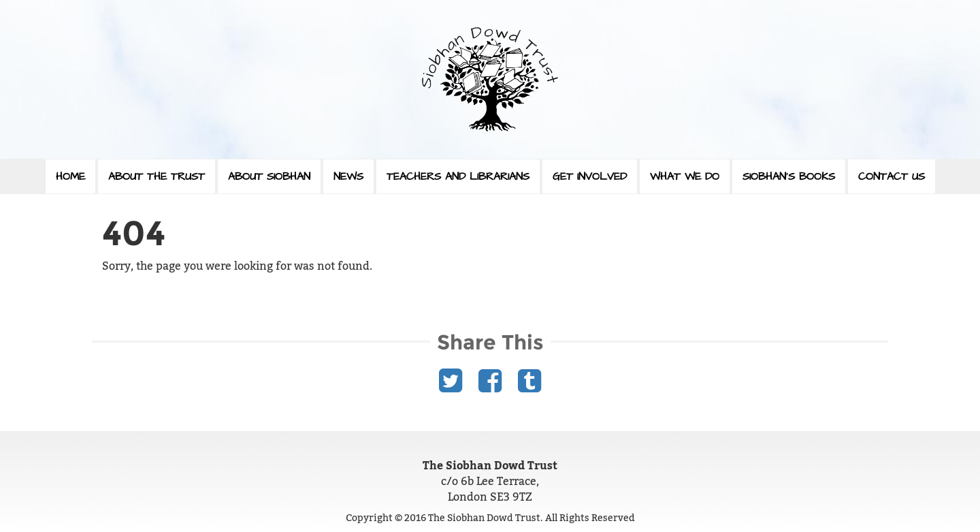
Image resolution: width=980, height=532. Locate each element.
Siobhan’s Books (789, 176)
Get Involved (590, 176)
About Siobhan (269, 176)
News (348, 176)
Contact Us (892, 176)
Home (70, 176)
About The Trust (157, 176)
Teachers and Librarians (458, 176)
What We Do (685, 176)
